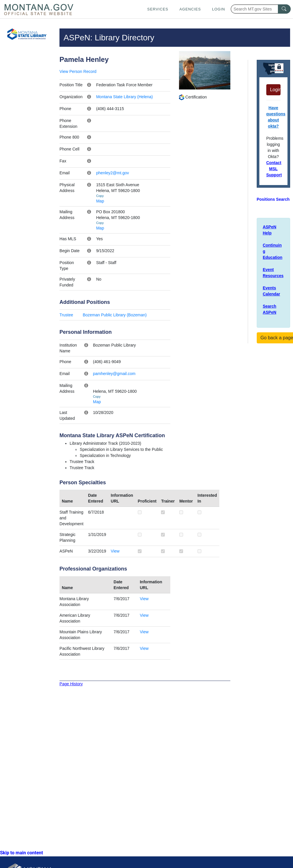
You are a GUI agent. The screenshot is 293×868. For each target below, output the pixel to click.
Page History (71, 684)
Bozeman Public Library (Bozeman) (115, 315)
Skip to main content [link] (21, 853)
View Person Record (78, 71)
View (115, 551)
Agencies (190, 9)
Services (158, 9)
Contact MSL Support (274, 169)
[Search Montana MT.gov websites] (261, 9)
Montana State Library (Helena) (124, 97)
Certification (193, 97)
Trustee (66, 315)
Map (100, 201)
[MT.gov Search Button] (284, 9)
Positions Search (273, 199)
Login (219, 9)
